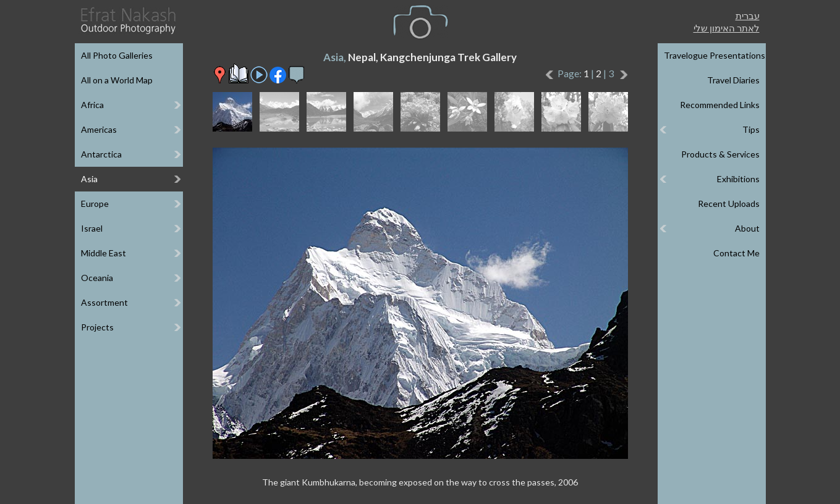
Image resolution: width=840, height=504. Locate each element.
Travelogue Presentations (715, 55)
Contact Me (736, 253)
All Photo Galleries (117, 55)
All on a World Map (117, 80)
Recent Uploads (729, 204)
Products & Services (720, 154)
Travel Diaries (733, 80)
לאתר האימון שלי (727, 28)
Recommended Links (720, 105)
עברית (748, 15)
